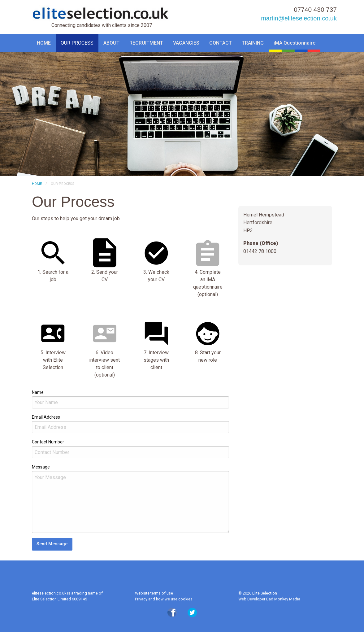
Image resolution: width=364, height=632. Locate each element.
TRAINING (253, 43)
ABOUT (111, 43)
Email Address (46, 417)
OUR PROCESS (77, 43)
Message (41, 467)
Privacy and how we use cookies (164, 599)
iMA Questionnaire (295, 43)
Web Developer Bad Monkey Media (269, 599)
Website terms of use (154, 593)
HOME (44, 43)
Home (37, 184)
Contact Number (48, 442)
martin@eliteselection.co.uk (299, 18)
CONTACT (221, 43)
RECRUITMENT (146, 43)
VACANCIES (186, 43)
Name (38, 392)
